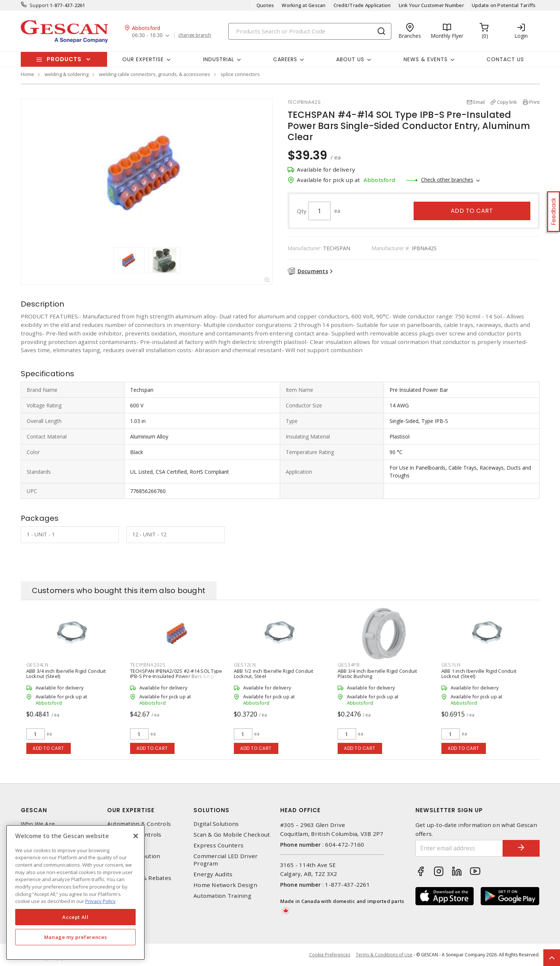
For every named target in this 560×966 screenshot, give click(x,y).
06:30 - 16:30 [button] (147, 35)
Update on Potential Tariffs (504, 5)
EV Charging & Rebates (139, 878)
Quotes (265, 5)
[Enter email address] (459, 848)
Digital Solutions (216, 824)
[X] (136, 836)
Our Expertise (131, 810)
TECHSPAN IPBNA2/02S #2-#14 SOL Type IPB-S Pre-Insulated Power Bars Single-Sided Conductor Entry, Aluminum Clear (176, 676)
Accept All (75, 917)
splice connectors (240, 74)
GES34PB (349, 665)
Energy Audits (213, 874)
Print (534, 102)
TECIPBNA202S (148, 665)
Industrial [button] (219, 59)
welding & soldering (67, 74)
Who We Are (38, 824)
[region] (75, 892)
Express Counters (218, 845)
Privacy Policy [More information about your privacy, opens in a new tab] (100, 901)
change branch (195, 35)
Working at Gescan (304, 5)
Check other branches (447, 180)
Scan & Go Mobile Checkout (232, 835)
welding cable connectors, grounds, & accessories (155, 74)
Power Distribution (134, 856)
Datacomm (122, 845)
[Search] (310, 31)
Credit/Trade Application (362, 5)
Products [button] (64, 59)
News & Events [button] (426, 59)
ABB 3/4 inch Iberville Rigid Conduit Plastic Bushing (377, 674)
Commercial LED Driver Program (226, 860)
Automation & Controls (139, 824)
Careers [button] (285, 59)
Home (27, 74)
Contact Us (505, 59)
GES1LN (451, 665)
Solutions (211, 810)
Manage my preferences (76, 937)
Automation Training (222, 896)
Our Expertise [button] (143, 59)
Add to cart (472, 211)
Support (39, 5)
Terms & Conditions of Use (384, 955)
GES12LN (245, 665)
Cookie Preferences (330, 955)
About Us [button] (350, 59)
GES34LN (37, 665)
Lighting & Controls (134, 835)
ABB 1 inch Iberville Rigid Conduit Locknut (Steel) (479, 674)
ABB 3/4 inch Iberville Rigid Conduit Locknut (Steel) (66, 674)
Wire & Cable (125, 867)
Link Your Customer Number (431, 5)
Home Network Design (225, 885)
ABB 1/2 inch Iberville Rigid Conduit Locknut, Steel (274, 674)
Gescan (34, 810)
